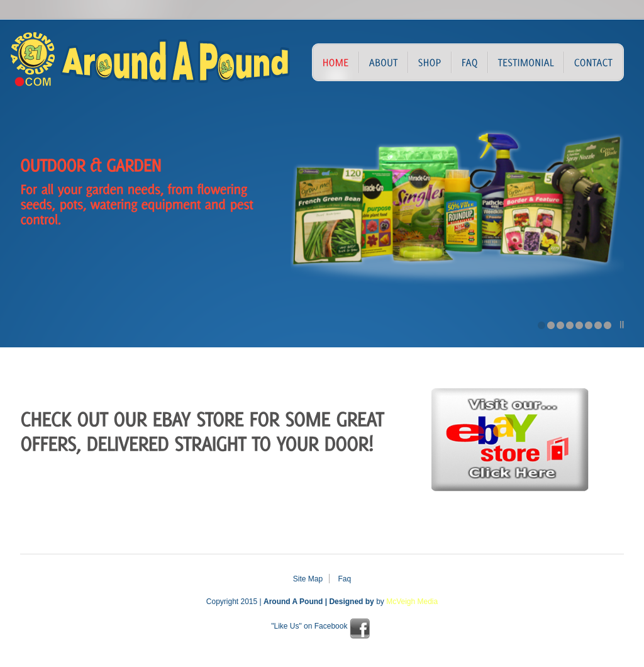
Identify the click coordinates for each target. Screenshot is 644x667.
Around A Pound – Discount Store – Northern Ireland (108, 65)
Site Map (308, 579)
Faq (345, 579)
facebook (360, 629)
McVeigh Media (412, 602)
